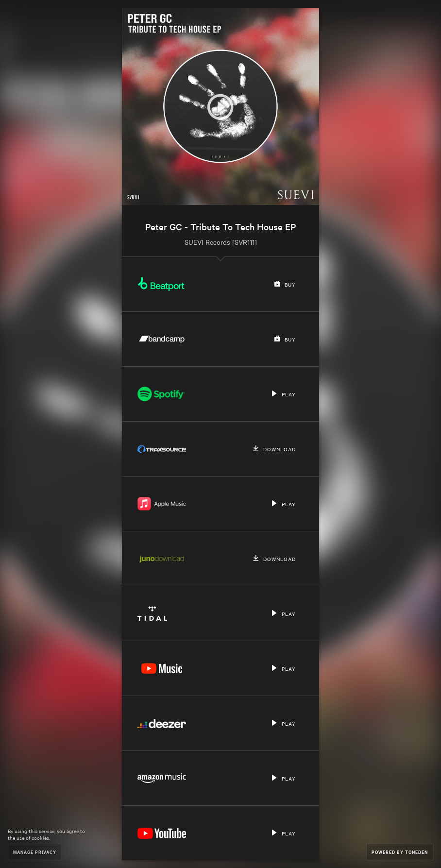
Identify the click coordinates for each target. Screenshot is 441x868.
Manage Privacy (35, 852)
